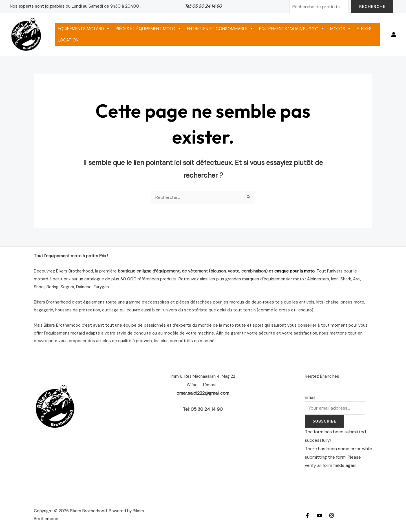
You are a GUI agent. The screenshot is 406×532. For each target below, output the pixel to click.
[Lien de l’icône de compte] (394, 34)
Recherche (372, 6)
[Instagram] (332, 515)
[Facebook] (307, 515)
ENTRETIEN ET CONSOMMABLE (220, 29)
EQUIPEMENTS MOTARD (84, 29)
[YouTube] (319, 515)
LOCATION (68, 40)
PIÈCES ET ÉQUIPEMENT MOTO (148, 29)
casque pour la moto (294, 271)
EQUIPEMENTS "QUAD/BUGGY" (292, 29)
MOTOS (341, 29)
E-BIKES (364, 29)
